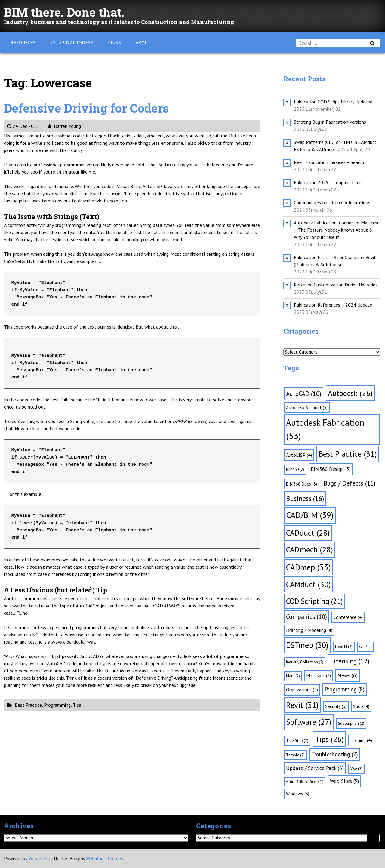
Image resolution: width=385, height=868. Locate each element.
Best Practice (28, 705)
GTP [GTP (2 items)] (365, 647)
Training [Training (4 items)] (361, 740)
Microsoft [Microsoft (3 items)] (319, 676)
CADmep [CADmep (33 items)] (308, 567)
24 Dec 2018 (23, 126)
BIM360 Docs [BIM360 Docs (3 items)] (302, 484)
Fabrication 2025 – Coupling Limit (328, 182)
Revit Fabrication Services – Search (329, 162)
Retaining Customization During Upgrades (336, 285)
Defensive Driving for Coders (86, 108)
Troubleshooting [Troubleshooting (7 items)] (335, 754)
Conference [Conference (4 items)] (348, 617)
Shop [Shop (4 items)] (361, 706)
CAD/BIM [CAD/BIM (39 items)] (310, 515)
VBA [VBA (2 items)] (356, 769)
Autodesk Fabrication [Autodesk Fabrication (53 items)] (325, 429)
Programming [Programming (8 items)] (345, 689)
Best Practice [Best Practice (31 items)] (348, 454)
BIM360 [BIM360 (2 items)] (295, 470)
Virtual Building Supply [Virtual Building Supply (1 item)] (305, 782)
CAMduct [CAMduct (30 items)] (308, 584)
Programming (57, 705)
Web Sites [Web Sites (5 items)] (344, 781)
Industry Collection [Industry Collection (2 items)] (305, 662)
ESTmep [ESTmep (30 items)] (307, 645)
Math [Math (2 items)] (293, 676)
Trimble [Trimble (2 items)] (295, 755)
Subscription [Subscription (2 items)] (351, 723)
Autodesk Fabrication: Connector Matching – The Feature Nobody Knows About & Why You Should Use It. (337, 230)
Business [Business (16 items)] (305, 498)
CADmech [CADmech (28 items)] (310, 550)
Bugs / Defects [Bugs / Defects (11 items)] (350, 483)
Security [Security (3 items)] (336, 706)
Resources (23, 42)
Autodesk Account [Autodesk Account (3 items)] (307, 408)
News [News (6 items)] (348, 675)
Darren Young (64, 126)
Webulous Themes (105, 858)
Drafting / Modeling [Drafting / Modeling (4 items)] (309, 630)
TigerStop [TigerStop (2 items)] (297, 741)
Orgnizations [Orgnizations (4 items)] (302, 690)
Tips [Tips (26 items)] (329, 739)
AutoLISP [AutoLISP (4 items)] (299, 455)
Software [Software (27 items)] (309, 722)
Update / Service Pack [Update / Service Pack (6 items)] (315, 768)
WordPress (39, 858)
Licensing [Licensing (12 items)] (350, 661)
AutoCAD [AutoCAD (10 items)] (304, 394)
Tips (77, 705)
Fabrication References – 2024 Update (333, 305)
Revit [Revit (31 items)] (302, 705)
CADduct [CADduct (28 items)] (308, 533)
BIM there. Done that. (64, 12)
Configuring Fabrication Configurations (332, 202)
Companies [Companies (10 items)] (306, 617)
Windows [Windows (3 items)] (298, 794)
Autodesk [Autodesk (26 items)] (350, 393)
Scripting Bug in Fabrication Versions (330, 122)
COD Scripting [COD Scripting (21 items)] (314, 601)
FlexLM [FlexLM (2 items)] (344, 647)
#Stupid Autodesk (72, 42)
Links (114, 42)
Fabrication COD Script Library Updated (333, 102)
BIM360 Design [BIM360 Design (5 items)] (331, 469)
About (143, 42)
